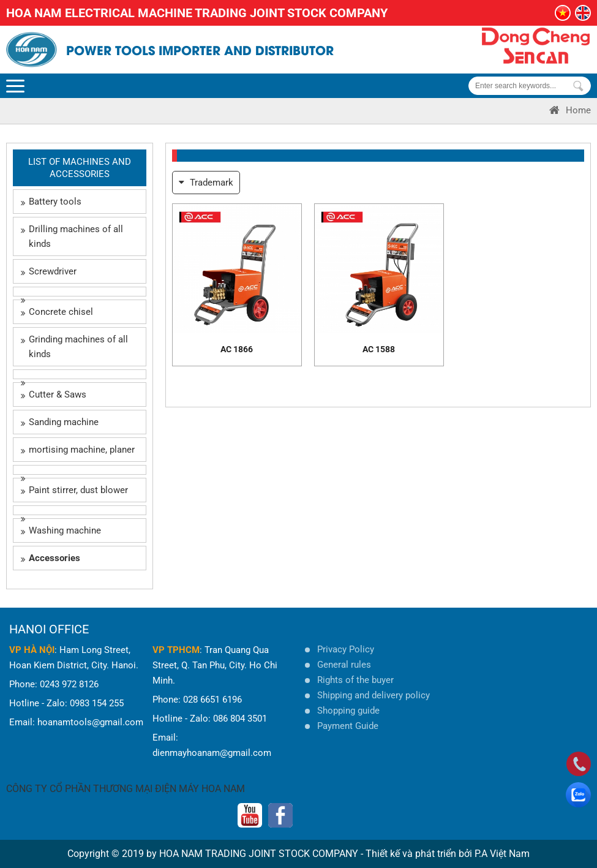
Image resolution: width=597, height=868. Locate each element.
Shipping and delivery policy (374, 695)
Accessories (51, 558)
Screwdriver (49, 271)
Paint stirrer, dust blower (74, 490)
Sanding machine (60, 422)
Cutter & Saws (54, 394)
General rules (344, 665)
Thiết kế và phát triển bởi (419, 854)
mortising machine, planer (78, 450)
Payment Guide (348, 726)
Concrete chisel (57, 312)
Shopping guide (348, 711)
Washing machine (61, 530)
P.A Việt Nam (502, 854)
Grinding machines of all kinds (74, 347)
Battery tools (51, 202)
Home (570, 110)
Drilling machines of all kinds (72, 236)
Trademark (206, 183)
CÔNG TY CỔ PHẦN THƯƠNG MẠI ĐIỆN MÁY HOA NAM (126, 789)
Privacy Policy (346, 649)
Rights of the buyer (355, 680)
